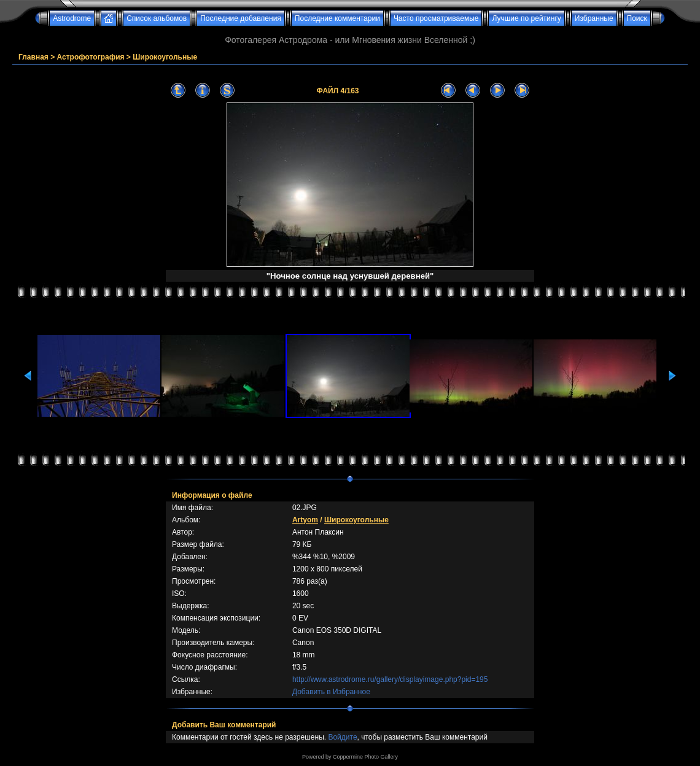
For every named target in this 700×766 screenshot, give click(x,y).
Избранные (594, 18)
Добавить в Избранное (331, 692)
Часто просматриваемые (436, 18)
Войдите (342, 737)
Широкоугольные (165, 57)
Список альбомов (157, 18)
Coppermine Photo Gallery (365, 757)
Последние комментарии (337, 18)
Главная (33, 57)
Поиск (637, 18)
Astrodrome (72, 18)
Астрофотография (91, 57)
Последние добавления (241, 18)
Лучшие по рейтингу (526, 18)
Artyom (305, 520)
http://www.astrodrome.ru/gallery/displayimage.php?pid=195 (390, 679)
